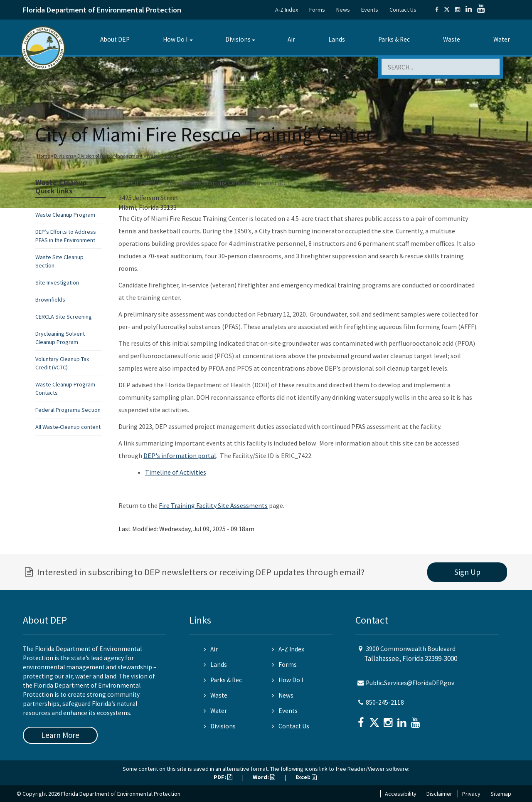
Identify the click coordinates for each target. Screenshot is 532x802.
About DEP (115, 39)
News (343, 10)
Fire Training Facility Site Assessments (213, 505)
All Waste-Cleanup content (68, 427)
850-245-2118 (385, 702)
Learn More (60, 735)
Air (291, 39)
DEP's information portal (180, 455)
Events (370, 10)
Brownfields (50, 300)
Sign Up (467, 572)
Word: (264, 777)
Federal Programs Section (68, 410)
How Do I (175, 39)
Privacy (471, 794)
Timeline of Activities (176, 472)
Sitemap (501, 794)
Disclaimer (439, 794)
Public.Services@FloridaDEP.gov (410, 683)
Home (43, 156)
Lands (337, 39)
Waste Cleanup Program (172, 156)
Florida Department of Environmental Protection (102, 10)
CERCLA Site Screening (64, 317)
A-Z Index (287, 10)
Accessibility (401, 794)
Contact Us (403, 10)
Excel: (306, 777)
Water (502, 39)
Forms (317, 10)
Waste (452, 39)
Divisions (238, 39)
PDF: (223, 777)
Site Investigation (57, 282)
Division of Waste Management (110, 156)
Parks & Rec (394, 39)
